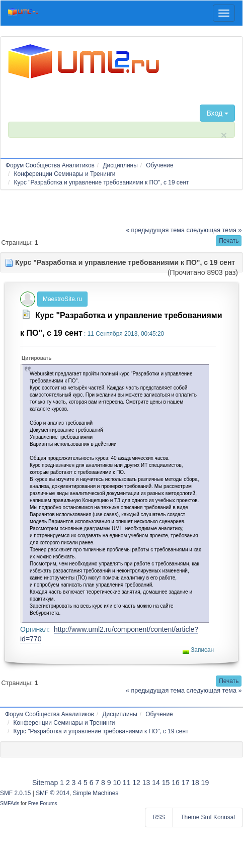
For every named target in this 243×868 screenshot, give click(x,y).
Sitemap (45, 783)
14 (156, 783)
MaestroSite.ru (62, 299)
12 (136, 783)
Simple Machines (96, 793)
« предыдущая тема (155, 230)
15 (166, 783)
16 (176, 783)
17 (186, 783)
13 (146, 783)
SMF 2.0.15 (15, 793)
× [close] (224, 135)
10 (117, 783)
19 (205, 783)
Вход (217, 113)
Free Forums (43, 803)
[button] (229, 241)
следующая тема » (214, 230)
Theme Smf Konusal (208, 817)
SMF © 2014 (53, 793)
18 (195, 783)
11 (127, 783)
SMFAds (10, 803)
